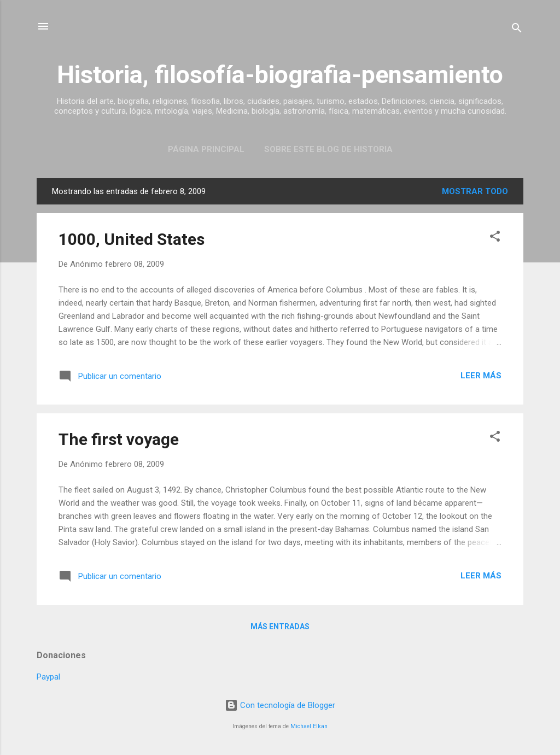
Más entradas (280, 627)
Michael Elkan (309, 726)
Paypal (48, 677)
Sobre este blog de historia (328, 149)
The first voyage (119, 439)
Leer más (481, 376)
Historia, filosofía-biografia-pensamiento (280, 75)
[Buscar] (517, 30)
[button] (495, 238)
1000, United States (132, 239)
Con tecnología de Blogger (280, 705)
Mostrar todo (475, 191)
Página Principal (206, 149)
